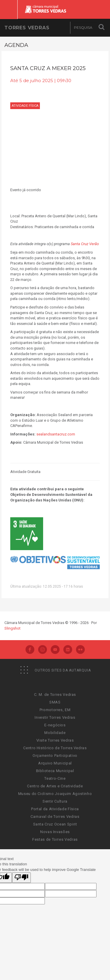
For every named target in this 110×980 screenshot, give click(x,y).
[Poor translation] (21, 878)
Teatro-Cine (55, 778)
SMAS (55, 702)
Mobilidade (55, 733)
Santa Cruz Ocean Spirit (55, 824)
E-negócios (55, 725)
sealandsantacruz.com (56, 434)
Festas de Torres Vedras (55, 839)
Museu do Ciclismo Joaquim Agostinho (55, 794)
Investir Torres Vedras (55, 717)
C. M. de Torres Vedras (55, 695)
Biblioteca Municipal (55, 771)
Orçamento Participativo (55, 756)
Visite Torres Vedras (55, 740)
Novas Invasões (55, 832)
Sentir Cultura (55, 801)
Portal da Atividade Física (55, 809)
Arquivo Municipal (55, 763)
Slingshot (12, 628)
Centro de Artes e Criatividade (55, 786)
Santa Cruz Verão (85, 244)
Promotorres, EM (55, 710)
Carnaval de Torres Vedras (55, 817)
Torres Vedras (27, 28)
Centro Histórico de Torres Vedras (55, 748)
